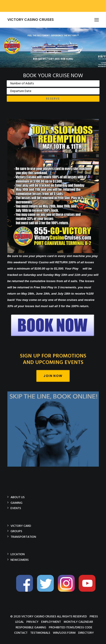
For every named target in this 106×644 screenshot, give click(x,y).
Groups (16, 531)
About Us (18, 497)
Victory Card (21, 526)
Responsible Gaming (31, 627)
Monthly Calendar (78, 622)
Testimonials (40, 633)
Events (16, 508)
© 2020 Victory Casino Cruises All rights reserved (49, 616)
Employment (51, 622)
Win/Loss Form (64, 633)
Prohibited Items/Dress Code (71, 627)
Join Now (53, 376)
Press (94, 616)
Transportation (23, 537)
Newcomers (20, 560)
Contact (21, 633)
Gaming (16, 503)
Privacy (32, 622)
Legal (19, 622)
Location (18, 554)
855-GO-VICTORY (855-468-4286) (53, 59)
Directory (86, 633)
